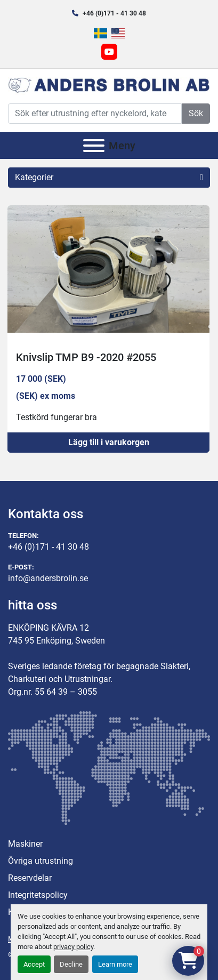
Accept (34, 964)
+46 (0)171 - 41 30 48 (114, 13)
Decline (71, 964)
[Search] (95, 114)
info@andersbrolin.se (48, 578)
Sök (196, 113)
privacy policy (73, 947)
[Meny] (94, 146)
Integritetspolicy (38, 895)
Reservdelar (30, 878)
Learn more (115, 964)
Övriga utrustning (41, 861)
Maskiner (25, 844)
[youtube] (109, 52)
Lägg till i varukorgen (109, 442)
